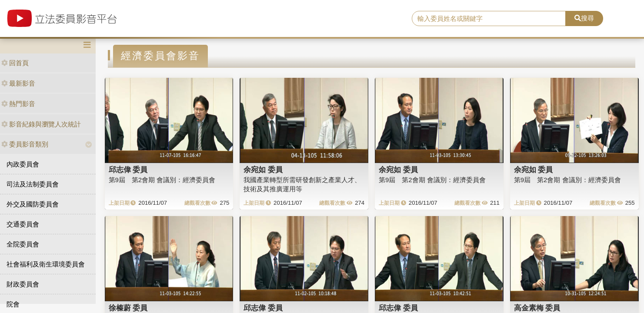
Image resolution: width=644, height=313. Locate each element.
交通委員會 (23, 224)
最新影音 (18, 83)
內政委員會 (23, 164)
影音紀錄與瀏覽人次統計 (41, 124)
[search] (489, 19)
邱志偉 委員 (128, 170)
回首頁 (15, 63)
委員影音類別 (25, 144)
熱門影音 (18, 104)
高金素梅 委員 (537, 308)
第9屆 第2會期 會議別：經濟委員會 (162, 180)
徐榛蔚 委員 (128, 308)
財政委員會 (23, 284)
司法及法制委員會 (33, 184)
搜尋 (584, 18)
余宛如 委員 (263, 170)
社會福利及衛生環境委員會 (46, 264)
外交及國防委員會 (33, 204)
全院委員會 (23, 244)
